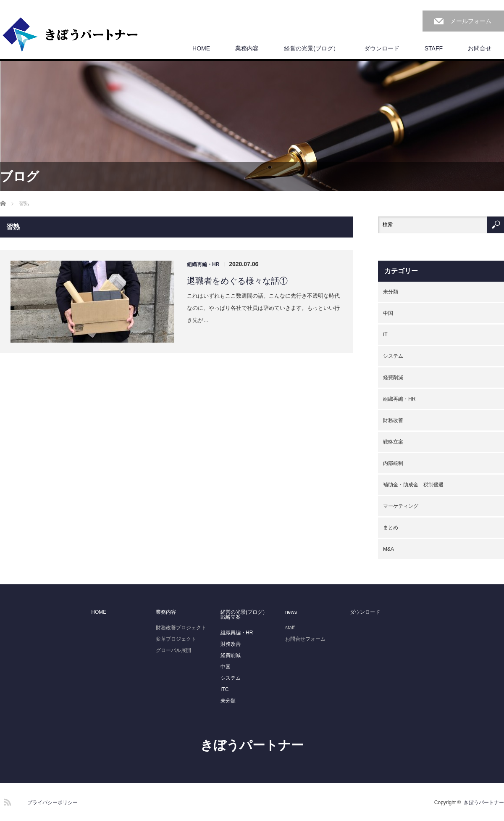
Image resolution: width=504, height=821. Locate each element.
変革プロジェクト (176, 639)
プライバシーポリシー (52, 803)
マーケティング (401, 506)
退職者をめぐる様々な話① (237, 281)
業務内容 (247, 48)
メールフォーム (471, 21)
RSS (6, 801)
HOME (201, 48)
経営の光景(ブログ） (311, 48)
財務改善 (393, 420)
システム (393, 356)
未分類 (391, 292)
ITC (224, 689)
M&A (388, 549)
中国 (388, 313)
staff (290, 628)
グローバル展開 (173, 650)
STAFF (434, 48)
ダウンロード (382, 48)
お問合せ (480, 48)
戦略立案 (393, 442)
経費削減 (393, 378)
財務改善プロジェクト (181, 628)
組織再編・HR (203, 264)
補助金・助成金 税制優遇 (413, 485)
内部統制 (393, 463)
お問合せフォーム (305, 639)
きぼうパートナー (252, 745)
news (291, 612)
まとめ (391, 528)
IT (385, 335)
